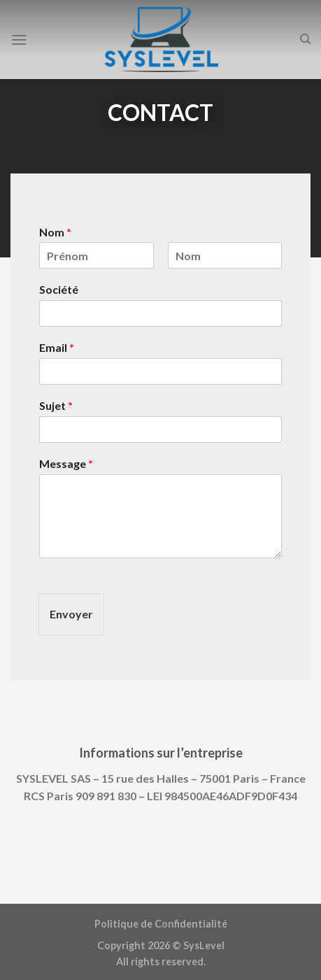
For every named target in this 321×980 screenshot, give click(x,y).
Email (57, 347)
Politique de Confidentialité (161, 924)
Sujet (56, 405)
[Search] (305, 39)
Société (59, 289)
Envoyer (71, 614)
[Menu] (19, 40)
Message (66, 463)
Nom (55, 232)
